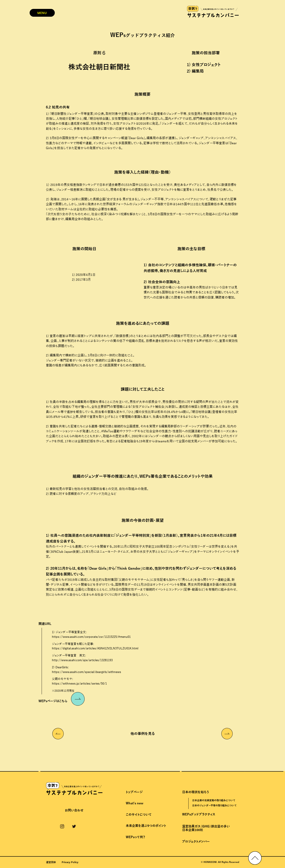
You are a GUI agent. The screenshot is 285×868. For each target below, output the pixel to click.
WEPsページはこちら (62, 701)
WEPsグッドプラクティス (199, 814)
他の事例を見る (143, 734)
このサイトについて (139, 815)
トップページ (134, 792)
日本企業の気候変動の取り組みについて (214, 800)
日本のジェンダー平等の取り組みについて (214, 805)
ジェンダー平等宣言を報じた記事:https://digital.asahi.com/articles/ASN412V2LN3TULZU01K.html (95, 646)
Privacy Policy (70, 862)
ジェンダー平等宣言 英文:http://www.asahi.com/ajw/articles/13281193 (82, 658)
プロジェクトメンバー (196, 842)
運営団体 (51, 862)
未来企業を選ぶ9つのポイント (146, 826)
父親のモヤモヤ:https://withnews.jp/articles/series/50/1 (79, 681)
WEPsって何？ (135, 837)
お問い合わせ (74, 811)
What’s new (135, 803)
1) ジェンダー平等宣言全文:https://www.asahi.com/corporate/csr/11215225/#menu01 (91, 635)
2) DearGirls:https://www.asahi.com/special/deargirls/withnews (87, 670)
